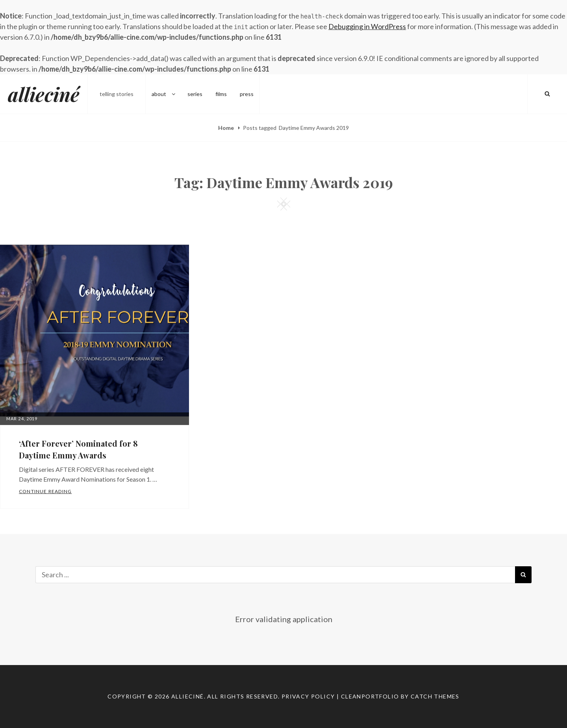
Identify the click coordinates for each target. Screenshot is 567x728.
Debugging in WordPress (367, 26)
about (164, 94)
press (247, 94)
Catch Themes (435, 696)
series (195, 94)
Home (227, 128)
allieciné (44, 94)
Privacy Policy (308, 696)
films (221, 94)
